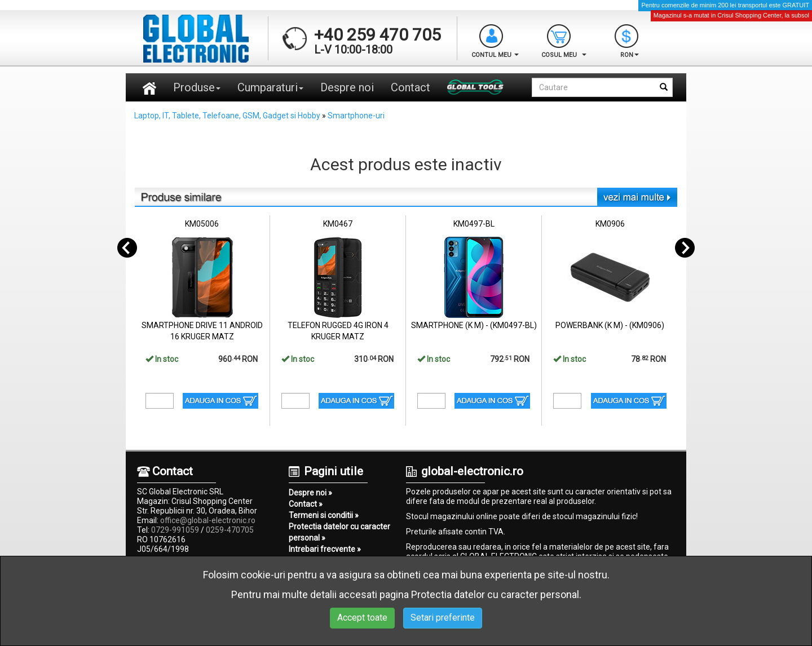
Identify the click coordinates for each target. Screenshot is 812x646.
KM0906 (610, 224)
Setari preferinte (443, 618)
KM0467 (338, 224)
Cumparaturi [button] (270, 87)
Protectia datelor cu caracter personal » (339, 532)
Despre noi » (310, 493)
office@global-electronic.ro (208, 520)
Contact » (306, 504)
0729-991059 (175, 530)
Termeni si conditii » (324, 515)
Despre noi (347, 87)
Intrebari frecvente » (325, 549)
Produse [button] (197, 87)
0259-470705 (230, 530)
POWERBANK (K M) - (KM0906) (610, 325)
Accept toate (362, 618)
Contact (411, 87)
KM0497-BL (474, 224)
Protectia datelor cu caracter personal (495, 594)
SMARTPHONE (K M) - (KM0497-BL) (474, 325)
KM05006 (202, 224)
